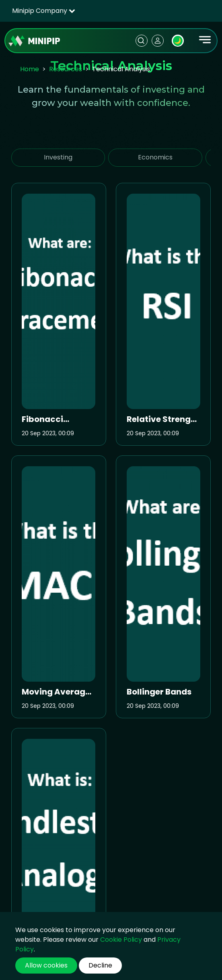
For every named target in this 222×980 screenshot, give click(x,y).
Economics (155, 157)
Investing (58, 157)
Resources (66, 69)
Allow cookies (46, 965)
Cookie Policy (121, 940)
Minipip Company (44, 11)
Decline (100, 965)
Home (30, 69)
